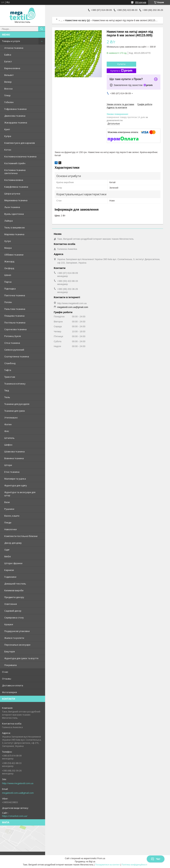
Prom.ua (101, 858)
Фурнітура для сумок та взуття (21, 658)
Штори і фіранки (13, 563)
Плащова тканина (14, 316)
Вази (7, 502)
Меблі (8, 556)
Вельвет (9, 75)
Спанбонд (10, 363)
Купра (8, 136)
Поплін (8, 302)
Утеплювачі (11, 418)
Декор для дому (13, 543)
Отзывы (7, 679)
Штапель (9, 438)
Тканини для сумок (15, 411)
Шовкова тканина (14, 451)
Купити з (121, 71)
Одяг (7, 550)
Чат (156, 859)
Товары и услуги (11, 41)
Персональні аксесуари (17, 645)
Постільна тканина (15, 323)
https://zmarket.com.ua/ (15, 816)
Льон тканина (12, 207)
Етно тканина (12, 472)
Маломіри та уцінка (15, 479)
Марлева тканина (14, 234)
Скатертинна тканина (17, 356)
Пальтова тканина (15, 309)
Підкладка (10, 289)
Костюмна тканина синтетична (15, 172)
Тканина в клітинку (15, 384)
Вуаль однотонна (14, 214)
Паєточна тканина (15, 295)
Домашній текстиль (15, 584)
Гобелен (9, 102)
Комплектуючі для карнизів (20, 143)
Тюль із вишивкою (15, 227)
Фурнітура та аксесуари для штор (20, 494)
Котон (8, 150)
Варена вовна (12, 68)
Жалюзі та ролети (14, 638)
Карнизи (9, 570)
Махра (8, 248)
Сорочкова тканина (15, 329)
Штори (8, 465)
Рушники (9, 509)
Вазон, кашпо (12, 516)
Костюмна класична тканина (20, 156)
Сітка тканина (12, 343)
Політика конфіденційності (134, 865)
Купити (121, 64)
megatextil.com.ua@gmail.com (18, 793)
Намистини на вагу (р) (78, 20)
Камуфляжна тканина (16, 187)
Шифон (8, 445)
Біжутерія (10, 651)
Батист (8, 61)
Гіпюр (7, 95)
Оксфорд (9, 268)
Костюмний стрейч (15, 163)
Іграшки (9, 624)
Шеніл (8, 275)
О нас (5, 672)
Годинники (10, 577)
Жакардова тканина (16, 123)
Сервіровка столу (14, 618)
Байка (8, 55)
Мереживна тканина (16, 200)
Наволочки (10, 529)
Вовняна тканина (14, 458)
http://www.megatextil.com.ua (18, 783)
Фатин (8, 424)
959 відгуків (141, 2)
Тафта (8, 370)
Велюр (8, 82)
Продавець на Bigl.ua (85, 862)
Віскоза (8, 89)
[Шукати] (42, 29)
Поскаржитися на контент (107, 865)
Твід (7, 390)
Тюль (7, 397)
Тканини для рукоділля (17, 404)
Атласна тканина (14, 48)
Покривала (10, 665)
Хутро (8, 241)
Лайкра (8, 221)
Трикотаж (10, 377)
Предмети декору (14, 597)
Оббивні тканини (14, 255)
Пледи (8, 523)
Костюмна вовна (14, 180)
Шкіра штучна (12, 194)
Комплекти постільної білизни (21, 536)
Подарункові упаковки (17, 631)
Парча (8, 282)
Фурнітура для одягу (16, 485)
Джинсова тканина (15, 116)
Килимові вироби (14, 590)
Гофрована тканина (15, 109)
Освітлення (11, 604)
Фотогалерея (9, 692)
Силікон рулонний (14, 350)
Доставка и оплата (13, 685)
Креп (7, 129)
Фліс (7, 431)
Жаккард (9, 261)
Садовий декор (13, 611)
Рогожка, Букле (13, 336)
